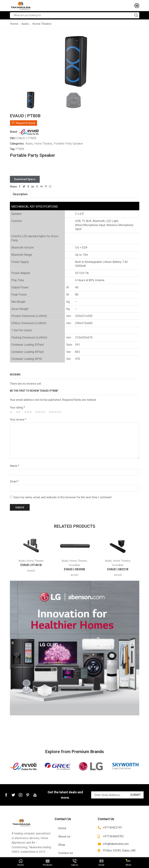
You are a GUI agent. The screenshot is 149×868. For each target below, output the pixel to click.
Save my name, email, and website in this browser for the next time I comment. (63, 497)
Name (15, 465)
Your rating (17, 407)
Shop (62, 844)
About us (64, 836)
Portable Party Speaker (68, 143)
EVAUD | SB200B (74, 569)
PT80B (20, 148)
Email (14, 481)
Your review (18, 419)
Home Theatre (42, 24)
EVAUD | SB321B (118, 569)
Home (14, 24)
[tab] (20, 194)
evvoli (31, 570)
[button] (25, 179)
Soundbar (74, 565)
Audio (25, 24)
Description (20, 194)
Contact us (66, 852)
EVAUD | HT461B (31, 564)
